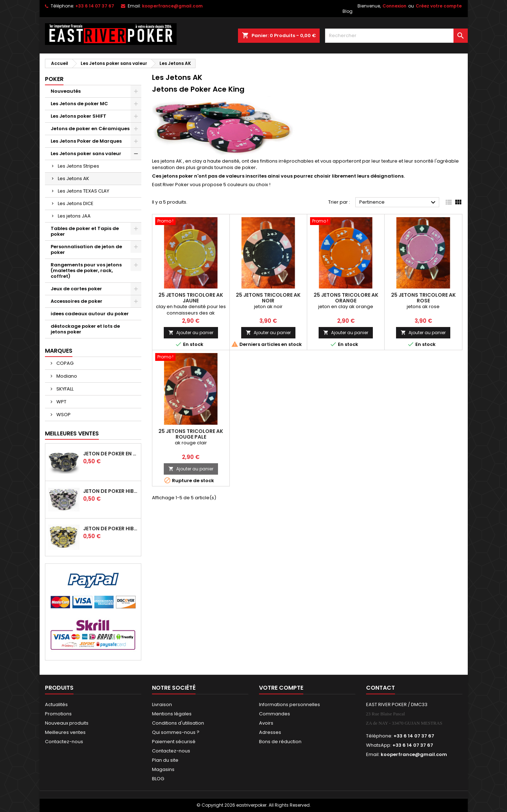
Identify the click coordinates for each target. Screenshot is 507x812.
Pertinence (398, 203)
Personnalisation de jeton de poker (86, 249)
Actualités (56, 704)
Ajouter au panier (191, 333)
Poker (54, 79)
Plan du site (165, 760)
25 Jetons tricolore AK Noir (268, 298)
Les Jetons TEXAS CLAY (83, 191)
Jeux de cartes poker (76, 289)
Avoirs (266, 723)
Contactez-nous (64, 742)
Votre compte (281, 688)
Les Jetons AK (73, 178)
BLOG (158, 779)
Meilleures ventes (65, 732)
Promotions (58, 714)
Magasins (163, 769)
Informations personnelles (290, 704)
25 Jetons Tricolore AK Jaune (191, 298)
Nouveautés (66, 91)
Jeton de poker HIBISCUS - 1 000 (111, 528)
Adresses (270, 732)
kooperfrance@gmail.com (172, 6)
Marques (59, 351)
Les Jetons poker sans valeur (86, 154)
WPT (61, 402)
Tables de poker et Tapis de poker (85, 231)
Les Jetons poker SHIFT (78, 116)
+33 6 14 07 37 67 (95, 6)
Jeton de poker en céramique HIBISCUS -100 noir (111, 454)
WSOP (63, 415)
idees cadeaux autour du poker (90, 314)
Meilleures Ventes (72, 433)
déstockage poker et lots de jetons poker (85, 329)
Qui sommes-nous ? (176, 732)
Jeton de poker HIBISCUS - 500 (111, 491)
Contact (381, 688)
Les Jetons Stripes (78, 166)
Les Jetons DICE (76, 203)
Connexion (394, 6)
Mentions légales (172, 714)
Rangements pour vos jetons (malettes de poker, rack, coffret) (86, 270)
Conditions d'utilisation (178, 723)
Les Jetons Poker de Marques (86, 141)
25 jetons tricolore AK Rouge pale (191, 434)
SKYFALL (64, 389)
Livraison (162, 704)
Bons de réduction (280, 742)
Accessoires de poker (77, 301)
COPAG (64, 363)
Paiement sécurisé (174, 742)
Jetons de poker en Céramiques (90, 129)
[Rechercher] (396, 36)
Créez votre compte (439, 6)
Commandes (275, 714)
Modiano (66, 376)
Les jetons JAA (74, 216)
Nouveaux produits (67, 723)
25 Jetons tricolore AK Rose (423, 298)
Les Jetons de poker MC (79, 104)
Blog (348, 11)
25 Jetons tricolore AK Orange (346, 298)
